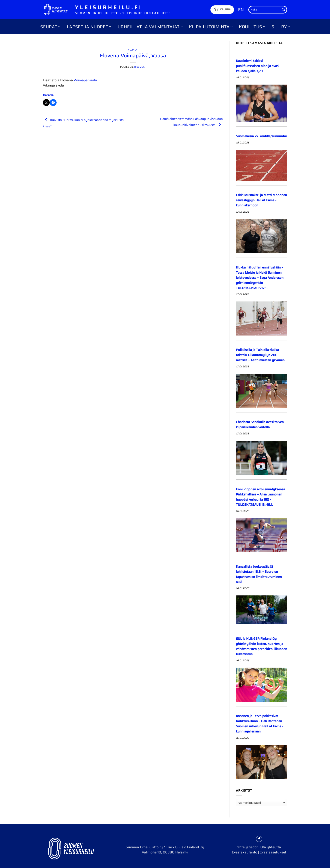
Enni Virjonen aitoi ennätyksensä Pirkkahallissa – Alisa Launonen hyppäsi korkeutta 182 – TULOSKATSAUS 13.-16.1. (260, 497)
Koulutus (252, 27)
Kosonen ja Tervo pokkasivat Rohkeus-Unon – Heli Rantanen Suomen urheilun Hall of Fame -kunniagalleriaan (259, 724)
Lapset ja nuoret (89, 27)
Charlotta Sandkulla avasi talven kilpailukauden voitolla (260, 425)
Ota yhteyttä (271, 847)
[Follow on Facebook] (259, 839)
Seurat (50, 27)
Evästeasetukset (273, 852)
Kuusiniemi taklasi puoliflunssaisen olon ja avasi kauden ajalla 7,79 (258, 66)
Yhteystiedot (247, 847)
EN (241, 10)
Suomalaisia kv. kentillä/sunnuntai (261, 136)
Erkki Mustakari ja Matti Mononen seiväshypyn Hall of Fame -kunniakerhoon (261, 200)
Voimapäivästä (85, 80)
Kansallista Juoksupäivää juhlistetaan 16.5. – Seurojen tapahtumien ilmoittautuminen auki (259, 574)
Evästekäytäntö (244, 852)
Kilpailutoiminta (211, 27)
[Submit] (283, 10)
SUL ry (281, 27)
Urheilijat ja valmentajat (150, 27)
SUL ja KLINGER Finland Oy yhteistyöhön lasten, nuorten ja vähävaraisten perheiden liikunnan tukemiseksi (262, 646)
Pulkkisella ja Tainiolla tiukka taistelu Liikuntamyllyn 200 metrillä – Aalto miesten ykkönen (260, 355)
